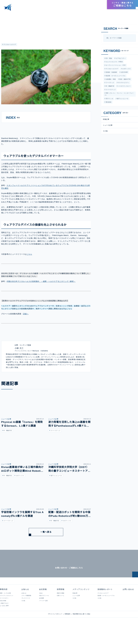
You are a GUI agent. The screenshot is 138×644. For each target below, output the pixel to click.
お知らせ (99, 8)
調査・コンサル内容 (5, 608)
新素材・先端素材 (111, 72)
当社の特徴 (3, 616)
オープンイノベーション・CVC (115, 65)
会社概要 (41, 613)
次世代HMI (124, 72)
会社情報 (91, 5)
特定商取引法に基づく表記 (82, 629)
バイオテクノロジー (124, 87)
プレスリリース (26, 613)
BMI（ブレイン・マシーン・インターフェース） (119, 95)
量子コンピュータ (123, 99)
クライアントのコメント (7, 610)
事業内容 (50, 8)
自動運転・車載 (110, 80)
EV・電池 (108, 58)
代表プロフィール (44, 610)
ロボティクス (126, 69)
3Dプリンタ (109, 99)
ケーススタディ (4, 613)
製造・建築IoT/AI (125, 80)
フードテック (110, 83)
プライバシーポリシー (55, 629)
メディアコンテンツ (65, 8)
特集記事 (106, 120)
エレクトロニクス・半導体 (114, 62)
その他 (105, 132)
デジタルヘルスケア (10, 45)
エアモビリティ (120, 58)
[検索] (133, 38)
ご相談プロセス (4, 618)
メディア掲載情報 (26, 610)
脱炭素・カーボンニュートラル (115, 76)
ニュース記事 (5, 26)
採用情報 (99, 5)
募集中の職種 (60, 608)
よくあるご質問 (4, 621)
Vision (41, 608)
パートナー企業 (43, 616)
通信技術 (108, 103)
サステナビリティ (123, 83)
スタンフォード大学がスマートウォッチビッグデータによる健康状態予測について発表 (52, 15)
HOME (4, 15)
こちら (29, 262)
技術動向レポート (84, 8)
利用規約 (68, 629)
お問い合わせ (128, 604)
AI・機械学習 (110, 87)
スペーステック (110, 90)
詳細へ (26, 322)
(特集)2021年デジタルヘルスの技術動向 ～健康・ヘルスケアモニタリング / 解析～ (41, 289)
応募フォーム (60, 610)
